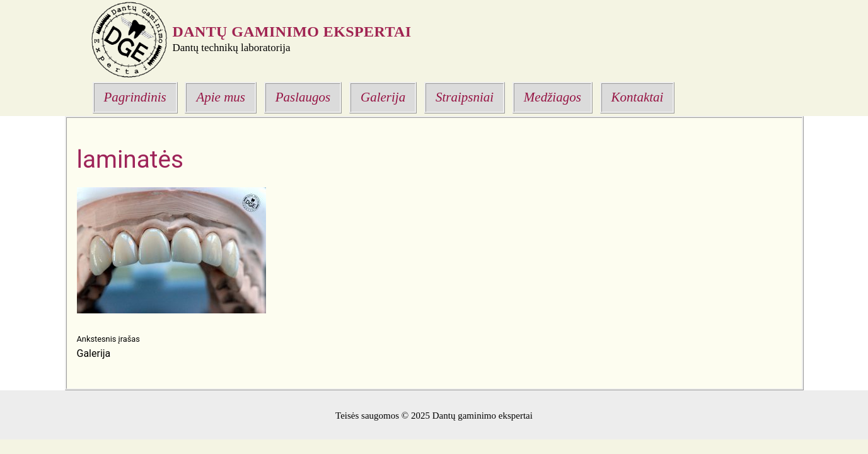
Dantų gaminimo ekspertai (292, 32)
